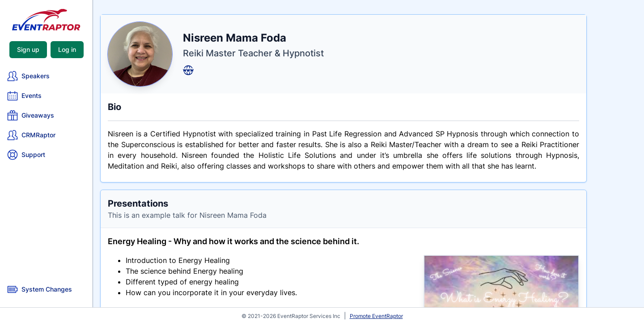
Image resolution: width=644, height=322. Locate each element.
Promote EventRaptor (376, 316)
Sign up (28, 49)
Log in (67, 49)
